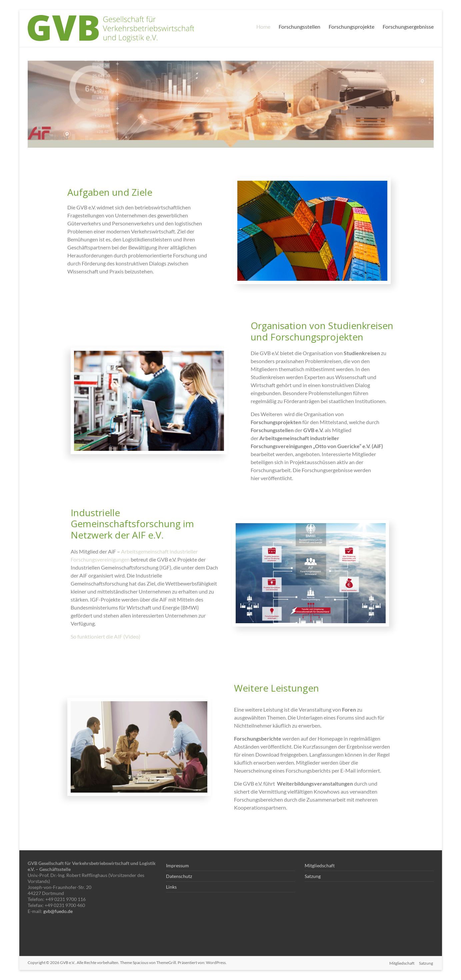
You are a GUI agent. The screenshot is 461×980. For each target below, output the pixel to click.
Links (171, 887)
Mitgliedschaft (320, 865)
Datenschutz (179, 876)
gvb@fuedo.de (58, 911)
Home (263, 27)
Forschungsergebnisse (408, 27)
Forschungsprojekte (351, 27)
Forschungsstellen (299, 27)
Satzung (313, 876)
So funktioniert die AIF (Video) (106, 636)
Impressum (177, 865)
